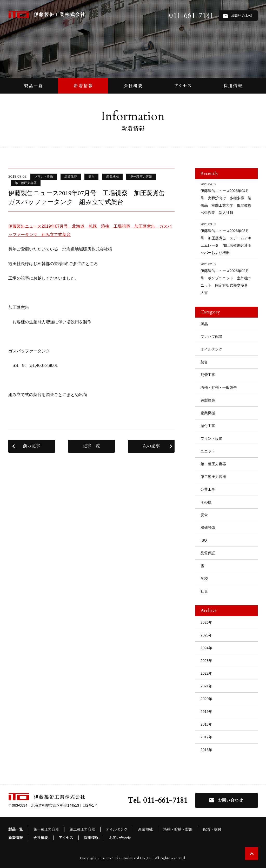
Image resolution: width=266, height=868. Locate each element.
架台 (204, 362)
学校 (204, 578)
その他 (206, 502)
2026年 (206, 622)
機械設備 (208, 528)
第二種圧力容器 (213, 477)
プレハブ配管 (211, 337)
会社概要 (41, 838)
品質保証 (208, 553)
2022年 (206, 673)
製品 (204, 324)
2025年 (206, 635)
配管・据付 (212, 829)
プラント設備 (211, 438)
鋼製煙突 (208, 400)
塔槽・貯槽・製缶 (178, 829)
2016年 (206, 750)
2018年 (206, 724)
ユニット (208, 451)
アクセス (66, 838)
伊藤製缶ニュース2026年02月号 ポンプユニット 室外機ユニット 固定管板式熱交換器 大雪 (227, 278)
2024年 (206, 648)
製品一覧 (16, 829)
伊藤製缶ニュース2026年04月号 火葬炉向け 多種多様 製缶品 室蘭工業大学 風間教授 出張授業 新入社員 (228, 198)
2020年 (206, 699)
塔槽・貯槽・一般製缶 (219, 387)
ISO (204, 540)
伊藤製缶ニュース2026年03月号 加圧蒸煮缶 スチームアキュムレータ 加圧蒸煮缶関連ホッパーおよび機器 (227, 238)
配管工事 (208, 375)
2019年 (206, 712)
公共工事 (208, 489)
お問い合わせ (120, 838)
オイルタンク (211, 349)
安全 (204, 515)
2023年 (206, 661)
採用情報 (91, 838)
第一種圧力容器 (213, 464)
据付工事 (208, 426)
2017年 (206, 737)
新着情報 (16, 838)
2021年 (206, 686)
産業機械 (208, 413)
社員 (204, 591)
